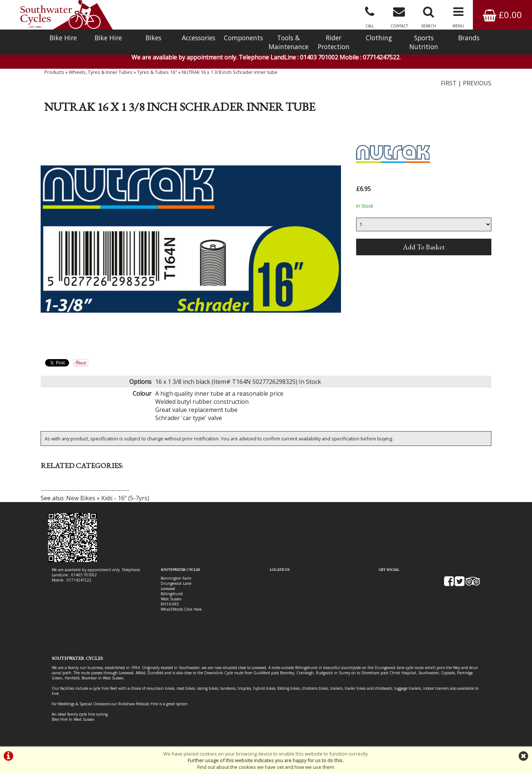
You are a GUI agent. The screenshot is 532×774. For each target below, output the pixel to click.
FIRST (449, 83)
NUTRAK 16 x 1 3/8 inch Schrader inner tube (230, 72)
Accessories (199, 38)
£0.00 (502, 15)
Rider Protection (334, 42)
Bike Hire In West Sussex (73, 719)
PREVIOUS (477, 83)
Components (243, 38)
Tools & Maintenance (289, 42)
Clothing (379, 38)
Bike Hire (63, 38)
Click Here (193, 609)
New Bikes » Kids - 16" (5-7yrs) (108, 498)
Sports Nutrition (424, 42)
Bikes (154, 38)
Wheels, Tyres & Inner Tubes (101, 72)
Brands (469, 38)
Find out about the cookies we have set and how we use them (266, 767)
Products (54, 72)
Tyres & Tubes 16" (157, 72)
